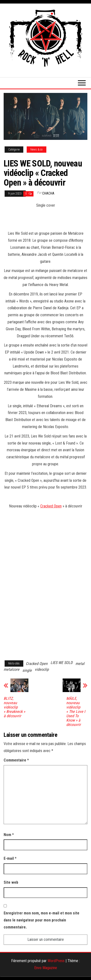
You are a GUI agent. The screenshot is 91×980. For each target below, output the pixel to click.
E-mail (10, 858)
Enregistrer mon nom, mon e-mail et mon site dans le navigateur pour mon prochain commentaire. (41, 920)
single (27, 670)
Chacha (48, 193)
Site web (11, 882)
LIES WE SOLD (62, 663)
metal (80, 664)
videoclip (42, 669)
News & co (37, 150)
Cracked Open (51, 506)
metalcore (12, 669)
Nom (9, 835)
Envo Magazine (46, 968)
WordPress (56, 961)
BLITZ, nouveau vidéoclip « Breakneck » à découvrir (14, 707)
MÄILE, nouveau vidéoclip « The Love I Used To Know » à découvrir (76, 712)
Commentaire (16, 760)
